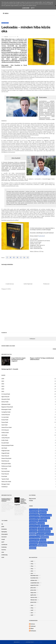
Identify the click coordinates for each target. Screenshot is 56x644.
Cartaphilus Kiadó (6, 412)
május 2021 (33, 593)
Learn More (26, 8)
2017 (32, 613)
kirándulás (4, 529)
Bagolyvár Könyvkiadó (7, 407)
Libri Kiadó (4, 448)
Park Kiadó (4, 469)
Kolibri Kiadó (5, 440)
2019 (32, 608)
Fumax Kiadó (5, 422)
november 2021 (34, 578)
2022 (3, 384)
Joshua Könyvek (6, 438)
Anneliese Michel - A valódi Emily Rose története (6, 500)
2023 (3, 386)
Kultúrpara (32, 339)
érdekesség (4, 555)
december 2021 (34, 575)
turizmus (4, 550)
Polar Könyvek (5, 474)
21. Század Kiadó (6, 394)
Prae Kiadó (4, 476)
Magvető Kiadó (5, 453)
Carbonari (6, 37)
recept (3, 539)
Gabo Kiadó (4, 425)
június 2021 (33, 590)
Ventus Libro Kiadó (6, 481)
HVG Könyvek (5, 430)
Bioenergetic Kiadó (6, 409)
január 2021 (33, 602)
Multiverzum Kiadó (6, 466)
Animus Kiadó (5, 402)
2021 (3, 381)
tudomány (4, 547)
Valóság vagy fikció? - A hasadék (10, 369)
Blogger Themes (38, 642)
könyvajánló (5, 534)
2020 (3, 379)
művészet (4, 537)
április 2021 (33, 595)
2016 (32, 615)
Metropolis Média (6, 464)
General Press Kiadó (7, 427)
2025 (3, 391)
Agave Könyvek (5, 397)
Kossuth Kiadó (5, 443)
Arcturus (33, 624)
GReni (32, 629)
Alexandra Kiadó (6, 399)
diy (2, 524)
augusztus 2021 (34, 585)
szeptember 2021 (35, 583)
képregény (4, 532)
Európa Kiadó (5, 420)
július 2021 (33, 588)
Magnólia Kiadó (5, 451)
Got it (33, 8)
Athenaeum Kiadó (6, 404)
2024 (3, 389)
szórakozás (4, 545)
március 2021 (34, 597)
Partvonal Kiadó (6, 471)
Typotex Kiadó (5, 479)
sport (3, 542)
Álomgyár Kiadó (6, 484)
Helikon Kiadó (5, 432)
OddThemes (23, 642)
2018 (32, 610)
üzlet (3, 557)
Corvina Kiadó (5, 417)
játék (3, 527)
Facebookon (41, 236)
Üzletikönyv (5, 23)
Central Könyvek (6, 415)
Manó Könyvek (5, 456)
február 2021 (34, 600)
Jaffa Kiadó (4, 435)
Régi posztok (32, 499)
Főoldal (31, 501)
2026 (32, 561)
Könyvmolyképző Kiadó (7, 445)
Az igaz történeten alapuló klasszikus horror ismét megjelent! (18, 360)
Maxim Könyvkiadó (6, 458)
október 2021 (34, 580)
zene (3, 552)
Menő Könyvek (5, 461)
